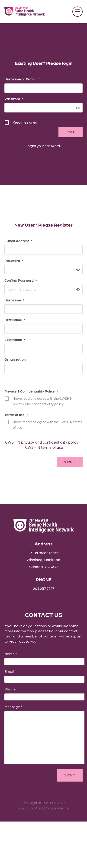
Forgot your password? (44, 146)
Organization (15, 359)
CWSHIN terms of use (44, 447)
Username (14, 300)
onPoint (37, 808)
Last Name (15, 340)
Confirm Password (21, 280)
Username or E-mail (22, 79)
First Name (15, 320)
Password (14, 99)
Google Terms (58, 808)
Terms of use (16, 415)
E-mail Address (18, 241)
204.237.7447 (44, 588)
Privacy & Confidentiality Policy (31, 391)
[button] (77, 12)
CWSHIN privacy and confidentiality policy (42, 442)
